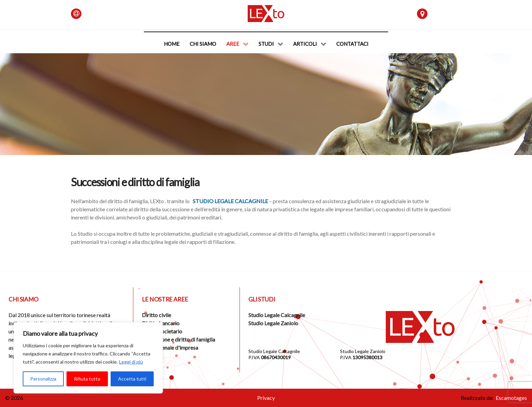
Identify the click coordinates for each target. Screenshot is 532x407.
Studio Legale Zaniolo (273, 323)
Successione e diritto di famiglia (178, 339)
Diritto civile (156, 315)
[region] (88, 358)
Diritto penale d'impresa (170, 347)
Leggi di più (131, 362)
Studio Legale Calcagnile (230, 201)
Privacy (266, 398)
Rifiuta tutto (87, 379)
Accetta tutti (132, 379)
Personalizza (43, 379)
